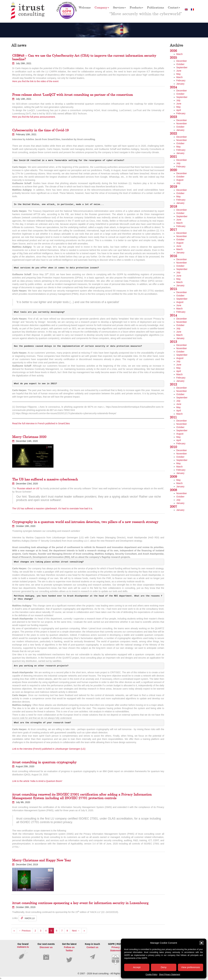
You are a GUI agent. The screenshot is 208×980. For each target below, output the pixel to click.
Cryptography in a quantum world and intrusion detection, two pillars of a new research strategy (85, 522)
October (180, 64)
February (181, 80)
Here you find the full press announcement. (34, 117)
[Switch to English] (186, 9)
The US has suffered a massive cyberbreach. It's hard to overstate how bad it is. (52, 508)
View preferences (191, 967)
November (182, 123)
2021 (173, 156)
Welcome (85, 7)
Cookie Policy (152, 974)
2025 (173, 57)
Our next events (46, 952)
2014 (173, 315)
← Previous (25, 931)
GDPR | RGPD (116, 954)
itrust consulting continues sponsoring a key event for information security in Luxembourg (80, 903)
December (182, 61)
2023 (173, 117)
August (180, 180)
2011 (173, 417)
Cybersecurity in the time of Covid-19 (40, 130)
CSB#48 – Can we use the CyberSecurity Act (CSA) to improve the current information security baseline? (84, 57)
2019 (173, 186)
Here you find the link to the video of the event (35, 81)
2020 (173, 170)
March (179, 54)
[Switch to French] (192, 9)
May (178, 74)
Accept (137, 967)
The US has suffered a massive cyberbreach (45, 479)
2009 (173, 476)
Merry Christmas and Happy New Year (42, 860)
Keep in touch (93, 951)
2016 (173, 256)
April (179, 110)
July (178, 100)
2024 (173, 87)
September (182, 67)
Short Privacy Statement (170, 974)
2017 (173, 229)
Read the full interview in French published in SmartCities (41, 423)
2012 (173, 384)
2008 (173, 490)
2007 (173, 506)
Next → (76, 931)
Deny (164, 967)
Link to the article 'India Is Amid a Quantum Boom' (37, 781)
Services (119, 7)
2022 (173, 133)
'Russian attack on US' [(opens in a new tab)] (28, 488)
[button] (201, 943)
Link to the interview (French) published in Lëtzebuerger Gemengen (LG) (49, 749)
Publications (156, 7)
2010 (173, 447)
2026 (173, 51)
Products (136, 7)
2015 (173, 289)
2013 (173, 342)
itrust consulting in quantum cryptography (44, 762)
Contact (174, 7)
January (180, 84)
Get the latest (69, 953)
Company (102, 7)
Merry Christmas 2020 (29, 437)
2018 (173, 206)
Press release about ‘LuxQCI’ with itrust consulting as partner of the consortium (73, 95)
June (179, 71)
